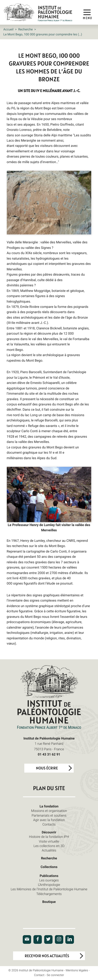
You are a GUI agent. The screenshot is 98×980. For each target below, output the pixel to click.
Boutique (49, 902)
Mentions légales (77, 970)
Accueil (8, 29)
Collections (49, 867)
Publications (49, 876)
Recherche (26, 29)
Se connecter (55, 975)
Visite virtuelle (49, 841)
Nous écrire (47, 768)
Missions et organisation (49, 811)
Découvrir (49, 832)
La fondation (49, 806)
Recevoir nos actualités (47, 956)
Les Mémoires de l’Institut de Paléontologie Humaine (49, 889)
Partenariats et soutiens (49, 815)
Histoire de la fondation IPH (49, 837)
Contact (39, 975)
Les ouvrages (49, 880)
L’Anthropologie (49, 885)
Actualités (49, 850)
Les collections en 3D (49, 846)
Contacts (49, 824)
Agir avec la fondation (49, 820)
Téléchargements (49, 894)
